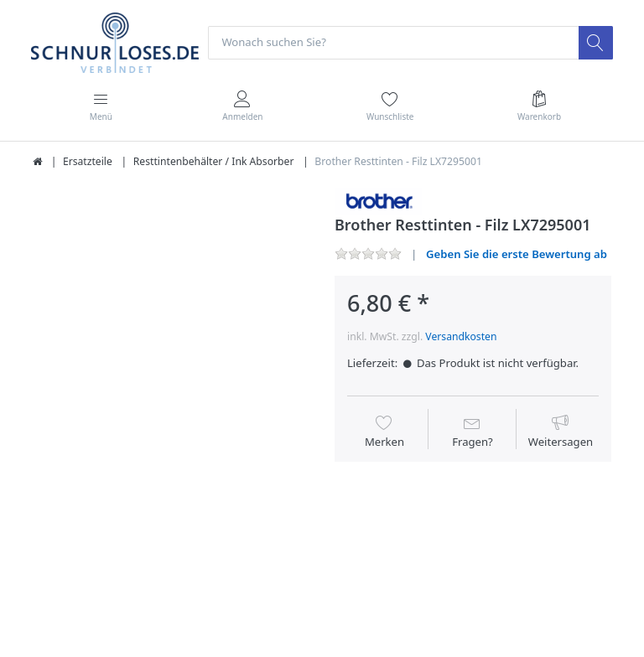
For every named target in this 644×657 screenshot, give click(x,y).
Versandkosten (461, 336)
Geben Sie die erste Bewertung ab (517, 254)
